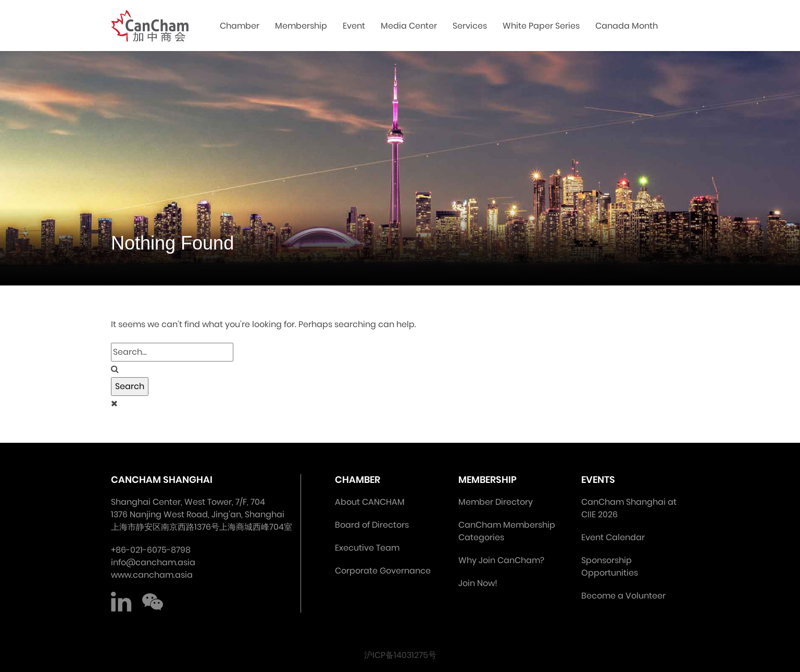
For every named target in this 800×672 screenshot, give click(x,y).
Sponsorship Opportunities (610, 567)
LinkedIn (121, 602)
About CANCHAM (370, 502)
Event (354, 26)
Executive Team (367, 548)
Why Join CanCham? (501, 560)
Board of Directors (372, 525)
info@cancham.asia (153, 562)
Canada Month (627, 26)
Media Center (409, 26)
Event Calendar (613, 537)
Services (470, 26)
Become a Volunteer (623, 596)
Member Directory (496, 502)
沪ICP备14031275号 (400, 655)
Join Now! (478, 583)
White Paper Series (541, 26)
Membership (301, 26)
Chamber (240, 26)
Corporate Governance (383, 571)
